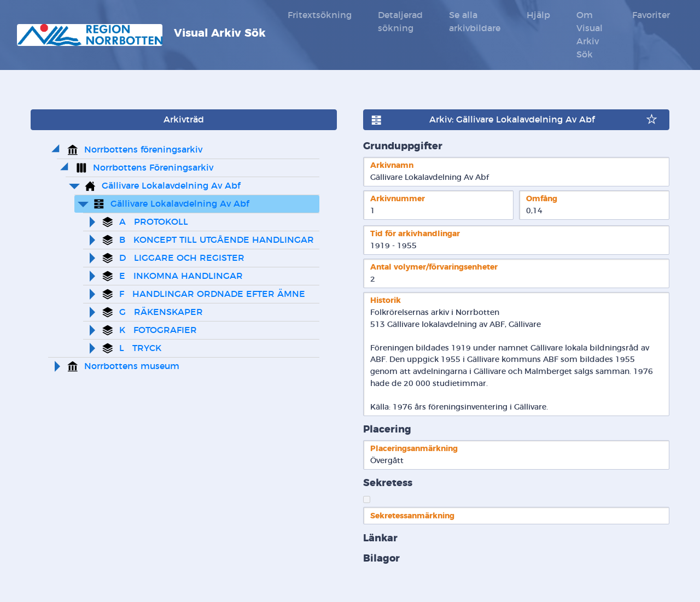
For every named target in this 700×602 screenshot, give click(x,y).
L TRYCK (140, 348)
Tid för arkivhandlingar (415, 234)
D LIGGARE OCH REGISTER (182, 258)
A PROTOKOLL (154, 222)
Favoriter (651, 15)
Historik (386, 300)
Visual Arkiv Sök (141, 35)
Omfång (542, 199)
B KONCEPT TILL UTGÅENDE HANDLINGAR (217, 240)
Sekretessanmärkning (412, 516)
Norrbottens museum (132, 366)
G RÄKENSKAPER (161, 312)
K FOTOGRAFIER (158, 330)
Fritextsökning (320, 15)
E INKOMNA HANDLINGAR (181, 276)
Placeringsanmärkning (414, 449)
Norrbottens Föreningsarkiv (153, 168)
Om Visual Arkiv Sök (590, 35)
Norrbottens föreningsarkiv (143, 150)
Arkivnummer (398, 199)
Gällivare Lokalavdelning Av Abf (171, 186)
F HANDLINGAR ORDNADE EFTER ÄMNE (212, 294)
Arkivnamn (392, 165)
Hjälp (538, 15)
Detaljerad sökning (400, 22)
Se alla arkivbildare (475, 22)
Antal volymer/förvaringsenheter (434, 267)
